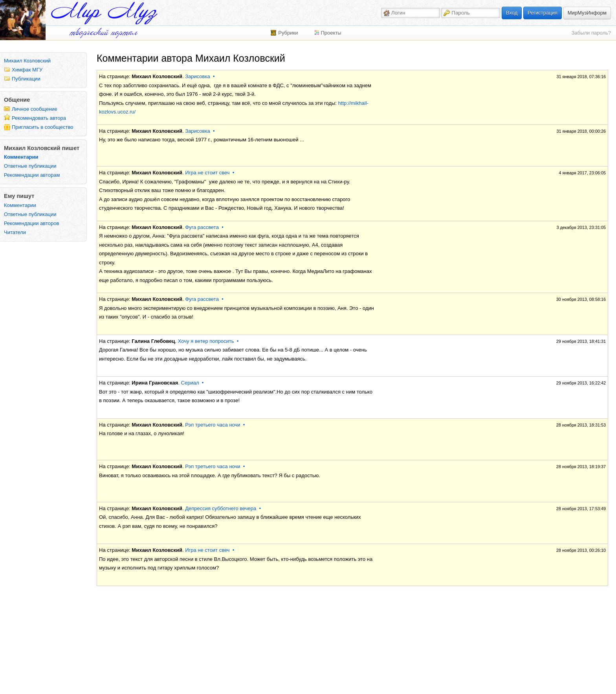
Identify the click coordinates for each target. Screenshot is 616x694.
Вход (512, 13)
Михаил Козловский (27, 61)
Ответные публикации (30, 166)
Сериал (190, 383)
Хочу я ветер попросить (206, 341)
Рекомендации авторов (31, 223)
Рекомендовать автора (39, 118)
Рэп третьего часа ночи (213, 425)
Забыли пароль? (591, 33)
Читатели (15, 232)
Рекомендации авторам (32, 175)
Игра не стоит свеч (207, 173)
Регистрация (543, 13)
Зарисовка (198, 76)
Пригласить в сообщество (43, 127)
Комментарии (21, 157)
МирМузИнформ (587, 13)
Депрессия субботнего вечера (221, 508)
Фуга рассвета (202, 227)
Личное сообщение (35, 109)
